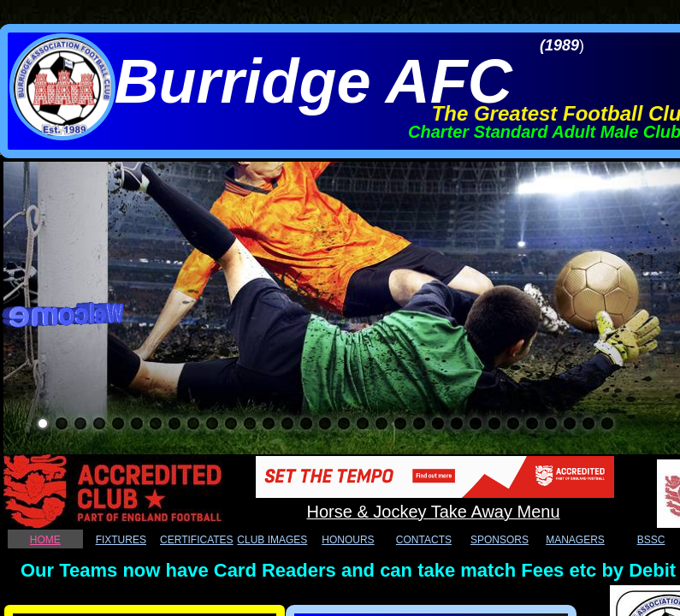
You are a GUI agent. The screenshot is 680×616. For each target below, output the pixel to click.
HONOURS (348, 540)
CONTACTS (424, 540)
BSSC (651, 540)
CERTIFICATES (197, 540)
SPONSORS (500, 540)
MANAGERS (575, 540)
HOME (45, 540)
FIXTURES (121, 540)
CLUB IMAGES (272, 540)
